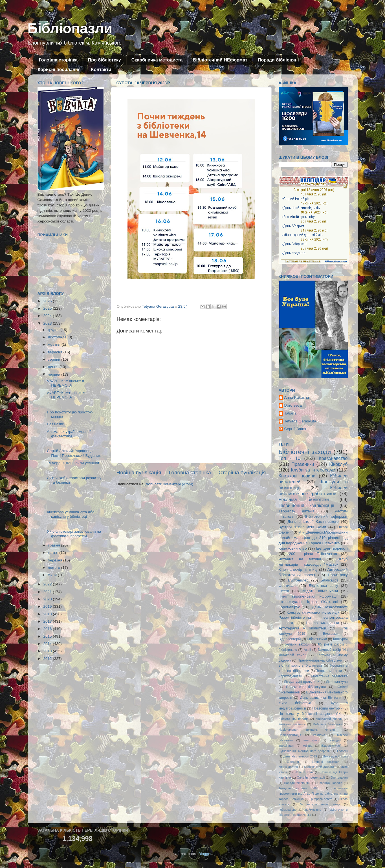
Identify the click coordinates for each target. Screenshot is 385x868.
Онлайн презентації (311, 777)
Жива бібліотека (295, 703)
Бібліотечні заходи (305, 452)
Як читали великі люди (320, 804)
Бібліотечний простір (294, 719)
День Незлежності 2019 (300, 756)
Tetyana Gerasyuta (300, 421)
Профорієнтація (290, 735)
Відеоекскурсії (331, 746)
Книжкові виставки (292, 724)
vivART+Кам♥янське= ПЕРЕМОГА (66, 395)
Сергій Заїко (295, 429)
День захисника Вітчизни (321, 698)
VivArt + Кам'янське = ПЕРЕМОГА (65, 383)
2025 (48, 308)
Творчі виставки (329, 671)
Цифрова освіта (321, 799)
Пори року (338, 575)
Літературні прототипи (302, 682)
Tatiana (291, 413)
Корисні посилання (59, 70)
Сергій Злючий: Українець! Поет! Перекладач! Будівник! (74, 453)
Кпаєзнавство (288, 767)
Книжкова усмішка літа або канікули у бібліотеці (71, 514)
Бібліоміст (330, 580)
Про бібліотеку (104, 60)
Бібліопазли (70, 28)
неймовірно (313, 810)
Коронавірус (289, 607)
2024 (48, 316)
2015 (48, 636)
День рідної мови (335, 756)
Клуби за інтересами (313, 470)
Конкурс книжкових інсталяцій (313, 612)
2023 (48, 323)
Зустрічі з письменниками (302, 527)
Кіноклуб (338, 464)
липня (54, 367)
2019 (48, 606)
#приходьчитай (291, 676)
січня (53, 575)
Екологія (293, 762)
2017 (48, 621)
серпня (55, 359)
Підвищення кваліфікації (307, 505)
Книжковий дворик (329, 719)
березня (56, 560)
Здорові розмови (326, 762)
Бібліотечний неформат (326, 516)
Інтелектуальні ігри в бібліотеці (308, 602)
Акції (307, 650)
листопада (58, 337)
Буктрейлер (298, 580)
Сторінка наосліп (330, 783)
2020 (48, 599)
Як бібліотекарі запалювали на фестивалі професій (74, 534)
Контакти (101, 70)
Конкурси (340, 639)
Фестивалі (288, 586)
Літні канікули (337, 682)
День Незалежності (330, 607)
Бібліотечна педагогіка (329, 676)
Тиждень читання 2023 (299, 788)
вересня (56, 352)
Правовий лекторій (327, 708)
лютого (55, 568)
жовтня (55, 344)
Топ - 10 (290, 458)
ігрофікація (286, 746)
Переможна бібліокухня (306, 687)
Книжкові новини (297, 476)
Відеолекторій (290, 639)
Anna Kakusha (297, 397)
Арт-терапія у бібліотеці (302, 628)
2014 (48, 644)
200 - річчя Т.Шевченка (313, 554)
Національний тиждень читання (308, 730)
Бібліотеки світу (324, 586)
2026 (48, 301)
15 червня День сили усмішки (73, 463)
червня (55, 374)
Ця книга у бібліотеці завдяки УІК (310, 714)
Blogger (205, 854)
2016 (48, 629)
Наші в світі (304, 772)
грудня (54, 330)
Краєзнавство (333, 458)
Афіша (308, 746)
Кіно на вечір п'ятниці (298, 570)
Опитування (339, 777)
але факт (311, 740)
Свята (284, 591)
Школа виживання (323, 623)
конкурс (335, 740)
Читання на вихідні (300, 559)
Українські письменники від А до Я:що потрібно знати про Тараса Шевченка (313, 794)
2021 (48, 592)
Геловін (342, 751)
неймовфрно (288, 810)
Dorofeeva (293, 405)
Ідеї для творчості (332, 548)
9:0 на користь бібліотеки (300, 666)
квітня (54, 553)
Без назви (56, 424)
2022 (48, 584)
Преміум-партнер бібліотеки (320, 660)
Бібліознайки (317, 639)
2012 (48, 659)
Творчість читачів (297, 511)
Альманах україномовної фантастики (69, 434)
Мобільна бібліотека (327, 724)
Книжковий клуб (293, 548)
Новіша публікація (139, 472)
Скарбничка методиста (157, 60)
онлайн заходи (297, 644)
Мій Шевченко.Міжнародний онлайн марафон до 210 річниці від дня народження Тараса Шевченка (313, 538)
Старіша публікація (242, 472)
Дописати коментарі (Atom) (169, 484)
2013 (48, 651)
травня (55, 545)
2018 (48, 614)
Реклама (319, 735)
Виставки (330, 634)
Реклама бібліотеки (304, 499)
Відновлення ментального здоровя (304, 751)
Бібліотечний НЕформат (220, 60)
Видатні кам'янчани (320, 591)
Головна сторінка (58, 60)
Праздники (303, 464)
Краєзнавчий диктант (319, 767)
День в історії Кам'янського (313, 522)
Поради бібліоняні (278, 60)
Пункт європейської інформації (308, 596)
